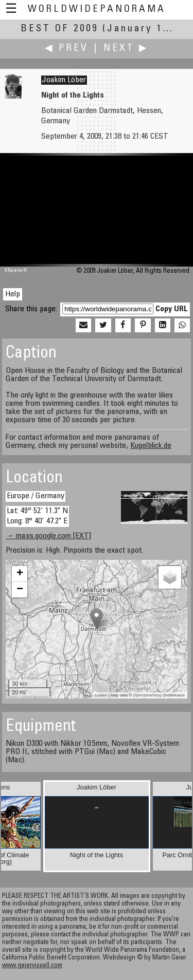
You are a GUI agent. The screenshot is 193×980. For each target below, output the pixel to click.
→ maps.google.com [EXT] (48, 536)
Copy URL (172, 309)
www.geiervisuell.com (32, 966)
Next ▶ (126, 49)
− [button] (20, 590)
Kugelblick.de (151, 446)
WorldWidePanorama (97, 10)
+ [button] (20, 574)
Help (13, 294)
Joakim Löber (64, 80)
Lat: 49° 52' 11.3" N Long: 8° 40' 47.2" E (37, 516)
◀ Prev (67, 49)
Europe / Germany (36, 496)
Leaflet (101, 695)
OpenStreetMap (147, 695)
